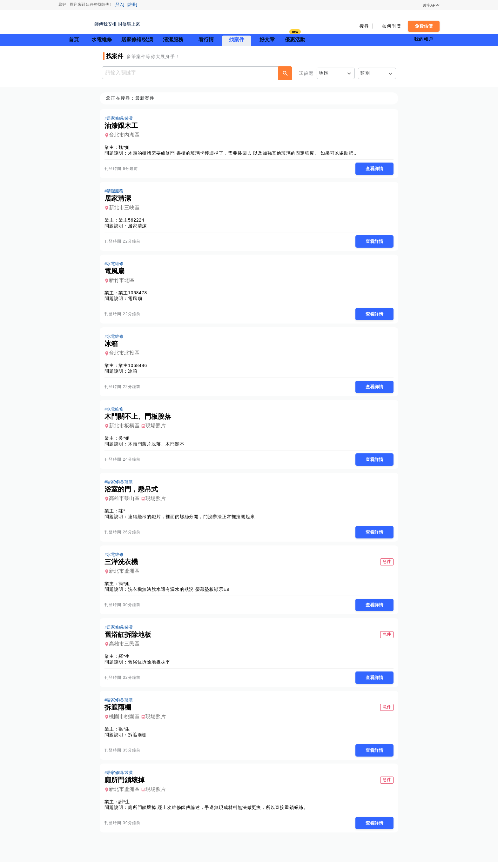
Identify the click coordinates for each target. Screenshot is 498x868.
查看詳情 (373, 169)
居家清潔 (139, 227)
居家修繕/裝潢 (137, 40)
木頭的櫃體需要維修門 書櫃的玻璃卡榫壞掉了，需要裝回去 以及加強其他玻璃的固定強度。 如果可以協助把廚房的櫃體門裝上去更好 (268, 153)
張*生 (126, 734)
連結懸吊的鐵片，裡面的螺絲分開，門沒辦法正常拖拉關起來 (193, 520)
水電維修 (102, 40)
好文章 (267, 40)
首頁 (74, 40)
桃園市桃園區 (126, 722)
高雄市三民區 (126, 648)
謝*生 (126, 808)
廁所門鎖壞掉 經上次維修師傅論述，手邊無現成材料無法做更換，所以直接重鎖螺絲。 (220, 813)
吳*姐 (126, 441)
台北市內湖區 (126, 135)
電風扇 (137, 300)
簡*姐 (126, 588)
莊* (124, 514)
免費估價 (424, 26)
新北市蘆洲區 (126, 575)
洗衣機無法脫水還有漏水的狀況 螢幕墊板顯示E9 (181, 593)
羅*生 (126, 661)
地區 (324, 73)
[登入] (119, 4)
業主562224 (133, 221)
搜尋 (364, 26)
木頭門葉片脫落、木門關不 (158, 447)
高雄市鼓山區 (126, 502)
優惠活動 (295, 39)
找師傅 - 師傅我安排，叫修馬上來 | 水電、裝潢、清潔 (73, 22)
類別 (365, 73)
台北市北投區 (126, 355)
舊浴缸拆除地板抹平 (151, 667)
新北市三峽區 (126, 208)
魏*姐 (126, 148)
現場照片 (158, 428)
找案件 (237, 40)
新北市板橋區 (126, 428)
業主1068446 (135, 368)
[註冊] (132, 4)
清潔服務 (173, 40)
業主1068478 (135, 294)
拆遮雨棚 (139, 740)
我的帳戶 (424, 39)
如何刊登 (392, 26)
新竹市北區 (124, 282)
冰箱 (135, 373)
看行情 (206, 40)
